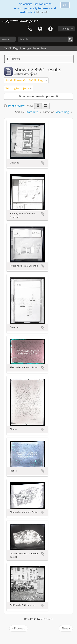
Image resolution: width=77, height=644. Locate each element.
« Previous (19, 628)
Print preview (14, 106)
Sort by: (20, 112)
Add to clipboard (43, 163)
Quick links (50, 29)
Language (40, 29)
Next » (66, 628)
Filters (13, 59)
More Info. (43, 12)
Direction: (49, 112)
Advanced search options (39, 96)
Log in (65, 29)
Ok (65, 5)
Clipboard (30, 29)
